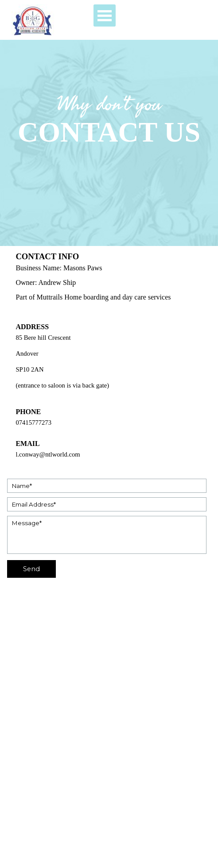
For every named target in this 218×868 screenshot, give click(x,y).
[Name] (107, 486)
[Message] (107, 535)
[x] (51, 830)
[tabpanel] (109, 121)
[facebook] (19, 830)
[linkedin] (67, 830)
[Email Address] (107, 504)
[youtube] (35, 830)
